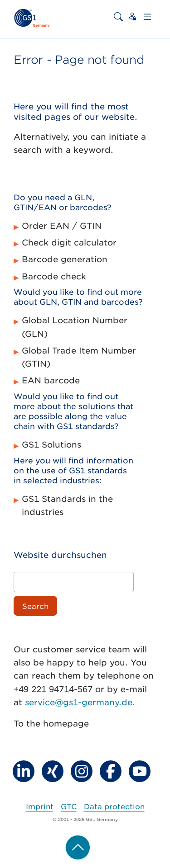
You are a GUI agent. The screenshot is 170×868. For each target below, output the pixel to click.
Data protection (114, 806)
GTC (69, 806)
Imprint (40, 806)
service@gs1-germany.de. (80, 702)
